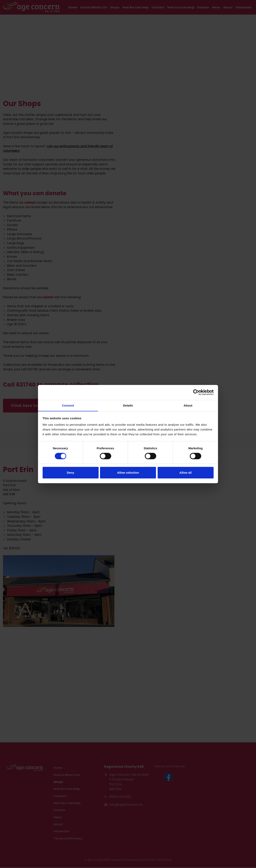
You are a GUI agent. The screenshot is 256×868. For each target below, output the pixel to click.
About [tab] (188, 405)
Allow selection (128, 473)
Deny (70, 473)
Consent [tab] (68, 405)
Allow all (185, 473)
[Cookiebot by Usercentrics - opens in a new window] (196, 392)
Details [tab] (128, 405)
